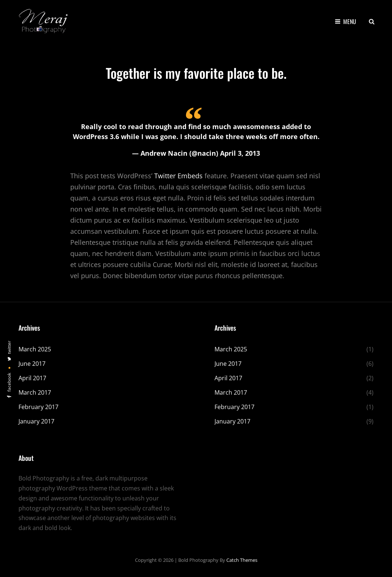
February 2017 (38, 407)
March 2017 (35, 392)
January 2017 (36, 421)
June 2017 (32, 364)
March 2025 (35, 349)
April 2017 (32, 378)
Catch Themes (242, 560)
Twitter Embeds (178, 176)
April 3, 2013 (240, 153)
